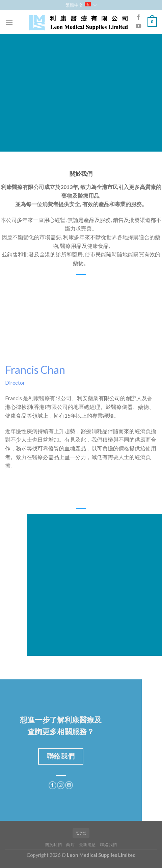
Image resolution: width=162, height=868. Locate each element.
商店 (70, 845)
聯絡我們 (108, 845)
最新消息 (87, 845)
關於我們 (53, 845)
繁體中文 (81, 5)
